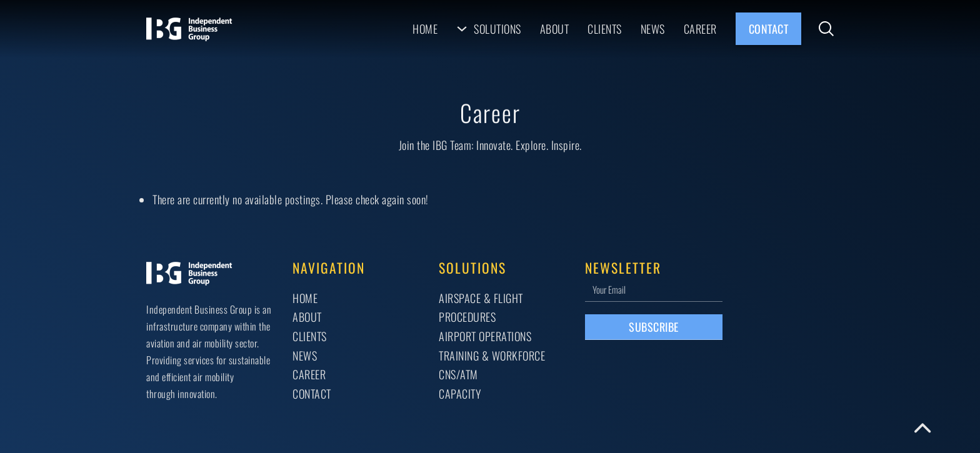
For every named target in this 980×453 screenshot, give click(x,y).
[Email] (654, 289)
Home (425, 28)
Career (700, 28)
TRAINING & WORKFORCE (492, 355)
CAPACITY (460, 393)
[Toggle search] (826, 29)
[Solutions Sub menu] (462, 29)
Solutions (497, 28)
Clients (605, 28)
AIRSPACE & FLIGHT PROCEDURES (481, 307)
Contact (769, 28)
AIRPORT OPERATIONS (485, 336)
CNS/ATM (458, 374)
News (653, 28)
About (555, 28)
